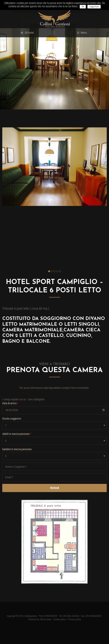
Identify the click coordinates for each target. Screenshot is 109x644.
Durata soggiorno (12, 419)
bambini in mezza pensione (17, 449)
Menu (82, 33)
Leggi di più (94, 7)
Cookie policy (60, 619)
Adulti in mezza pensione (17, 434)
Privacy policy (74, 619)
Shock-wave (46, 619)
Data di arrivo (10, 403)
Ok (83, 7)
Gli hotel (27, 33)
